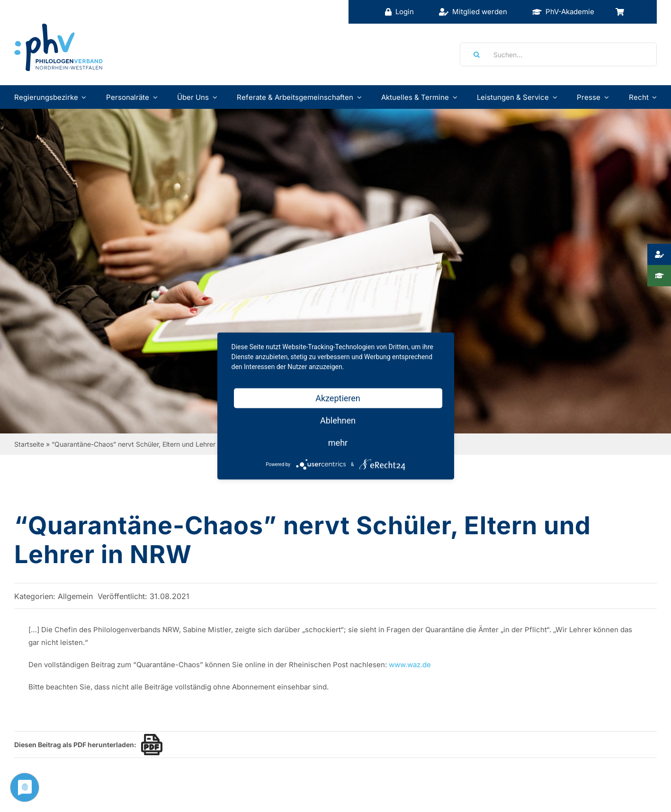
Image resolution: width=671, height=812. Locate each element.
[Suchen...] (558, 54)
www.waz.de (410, 665)
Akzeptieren (338, 398)
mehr (338, 443)
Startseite (29, 444)
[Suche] (474, 54)
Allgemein (75, 596)
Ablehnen (338, 420)
